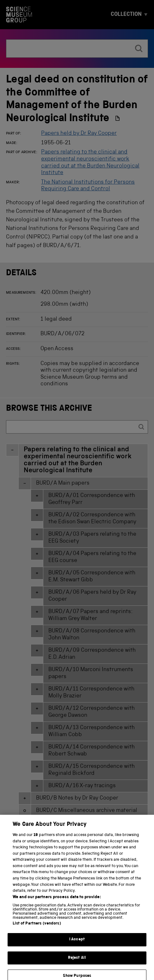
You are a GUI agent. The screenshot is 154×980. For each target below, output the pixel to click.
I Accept (77, 943)
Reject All (77, 961)
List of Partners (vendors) (37, 928)
